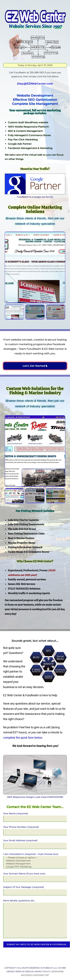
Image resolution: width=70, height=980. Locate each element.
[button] (8, 267)
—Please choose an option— (35, 858)
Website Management (35, 864)
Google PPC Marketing (35, 867)
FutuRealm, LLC (49, 968)
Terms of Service (24, 971)
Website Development (35, 861)
